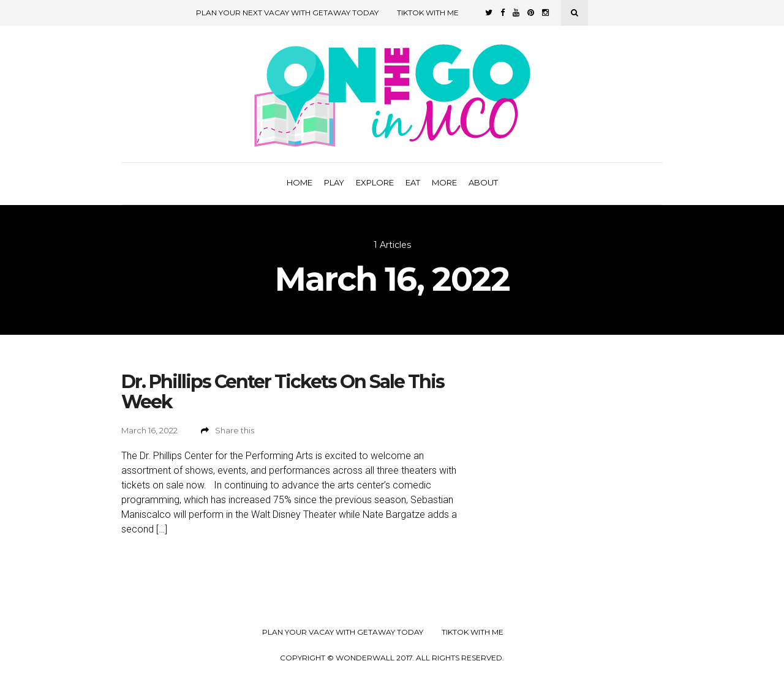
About (483, 182)
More (444, 182)
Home (300, 182)
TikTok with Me (428, 13)
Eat (413, 182)
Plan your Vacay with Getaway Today (343, 632)
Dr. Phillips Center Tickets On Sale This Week (283, 392)
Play (334, 182)
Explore (375, 182)
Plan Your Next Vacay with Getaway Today (287, 13)
